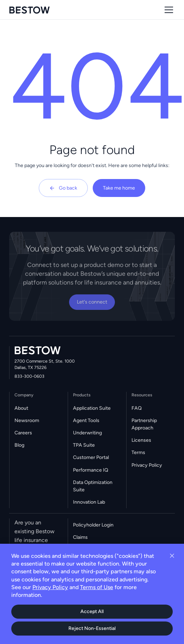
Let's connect (92, 302)
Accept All (92, 611)
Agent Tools (86, 420)
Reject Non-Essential (92, 628)
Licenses (141, 440)
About (21, 408)
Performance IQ (91, 470)
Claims (80, 537)
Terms (138, 452)
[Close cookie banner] (172, 556)
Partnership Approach (144, 424)
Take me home (119, 188)
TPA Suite (84, 445)
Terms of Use (97, 587)
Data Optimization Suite (93, 486)
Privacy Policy (147, 465)
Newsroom (27, 420)
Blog (19, 445)
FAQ (137, 408)
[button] (168, 10)
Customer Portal (91, 457)
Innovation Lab (89, 502)
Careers (23, 433)
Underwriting (87, 433)
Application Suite (92, 408)
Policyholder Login (93, 525)
